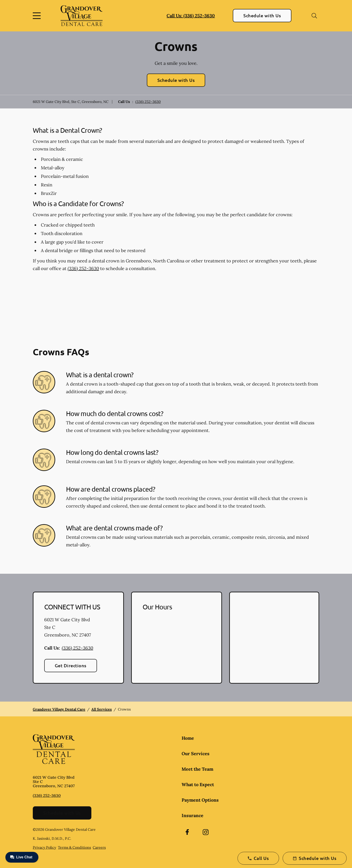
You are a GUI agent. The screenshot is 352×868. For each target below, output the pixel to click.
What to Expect (198, 784)
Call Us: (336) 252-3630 (191, 16)
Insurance (192, 815)
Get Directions (71, 665)
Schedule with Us (262, 15)
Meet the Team (197, 769)
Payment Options (200, 800)
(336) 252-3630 (148, 102)
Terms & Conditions (74, 847)
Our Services (196, 754)
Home (188, 738)
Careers (99, 847)
